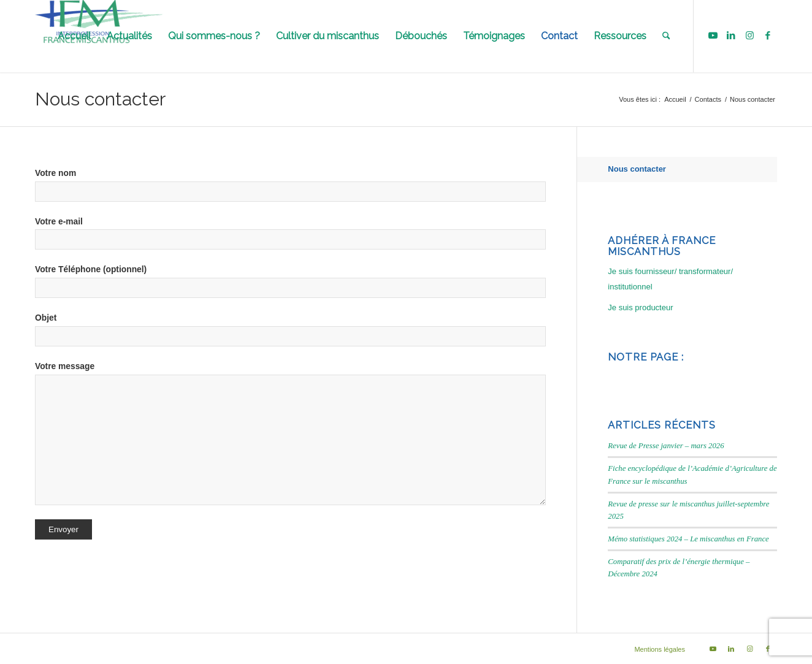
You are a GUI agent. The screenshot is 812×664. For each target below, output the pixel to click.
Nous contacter (100, 99)
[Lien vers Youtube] (713, 36)
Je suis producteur (640, 307)
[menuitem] (74, 36)
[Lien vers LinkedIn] (731, 36)
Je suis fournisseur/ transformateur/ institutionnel (670, 279)
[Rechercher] (666, 36)
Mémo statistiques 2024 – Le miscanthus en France (688, 539)
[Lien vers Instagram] (749, 36)
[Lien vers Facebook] (768, 36)
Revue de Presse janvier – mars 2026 (666, 446)
